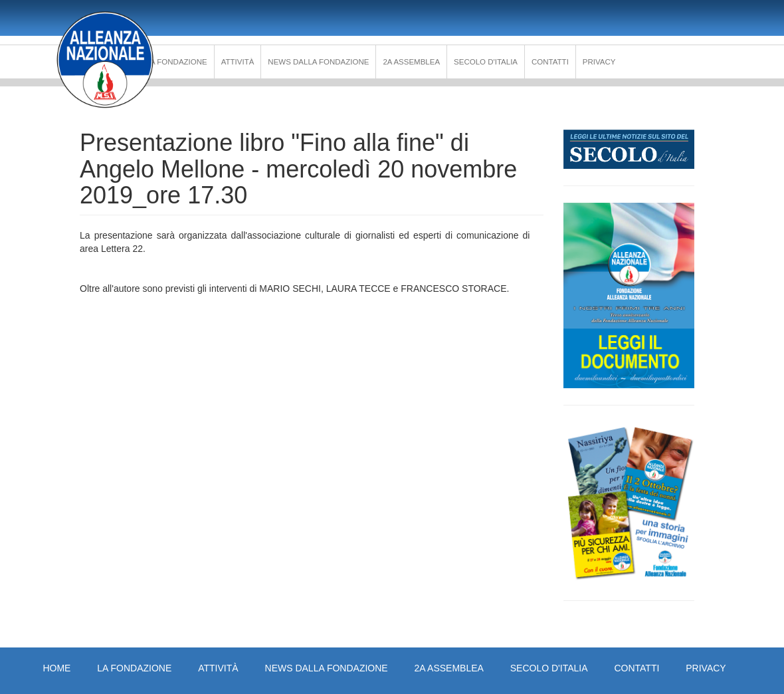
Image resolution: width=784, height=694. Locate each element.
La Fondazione (177, 62)
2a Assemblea (411, 62)
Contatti (550, 62)
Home (56, 668)
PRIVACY (599, 62)
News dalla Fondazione (318, 62)
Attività (238, 62)
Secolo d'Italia (486, 62)
